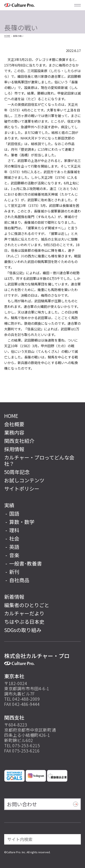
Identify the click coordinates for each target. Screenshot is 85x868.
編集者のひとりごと (27, 605)
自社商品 (19, 580)
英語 (14, 547)
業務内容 (14, 432)
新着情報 (14, 597)
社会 (14, 538)
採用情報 (14, 449)
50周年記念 (17, 472)
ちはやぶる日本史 (24, 622)
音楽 (14, 555)
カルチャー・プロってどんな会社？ (39, 460)
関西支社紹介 (19, 441)
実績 (9, 505)
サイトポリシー (22, 488)
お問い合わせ (22, 804)
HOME (7, 36)
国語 (14, 513)
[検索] (75, 839)
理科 (14, 530)
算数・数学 (22, 522)
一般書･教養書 (26, 563)
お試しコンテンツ (24, 480)
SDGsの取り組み (23, 630)
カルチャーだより (24, 613)
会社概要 (14, 424)
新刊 (14, 572)
